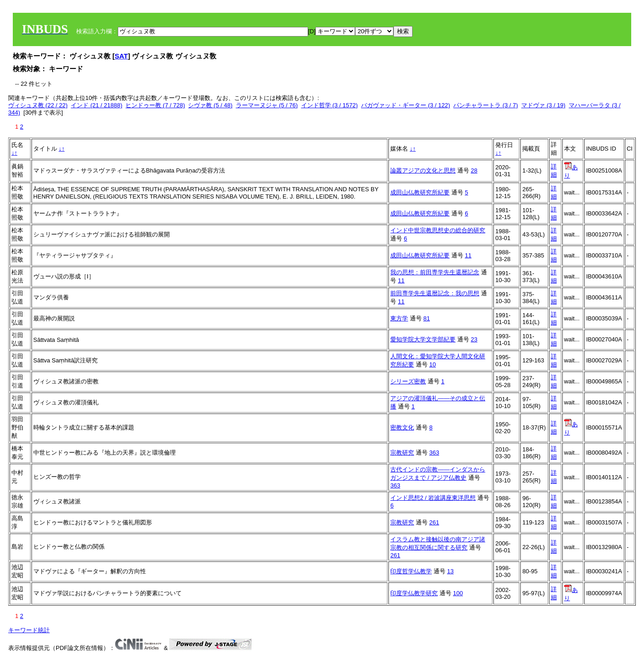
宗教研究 (402, 453)
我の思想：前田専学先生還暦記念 (435, 272)
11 (468, 255)
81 (426, 318)
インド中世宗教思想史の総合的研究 (438, 230)
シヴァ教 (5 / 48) (210, 105)
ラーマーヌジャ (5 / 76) (267, 105)
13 (450, 571)
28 (474, 170)
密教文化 (402, 427)
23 (474, 339)
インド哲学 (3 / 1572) (330, 105)
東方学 (399, 318)
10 (432, 364)
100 (458, 593)
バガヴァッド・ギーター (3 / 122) (406, 105)
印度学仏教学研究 (414, 593)
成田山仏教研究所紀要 (420, 192)
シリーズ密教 (408, 381)
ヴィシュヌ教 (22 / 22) (38, 105)
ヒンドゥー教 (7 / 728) (155, 105)
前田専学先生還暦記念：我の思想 (435, 293)
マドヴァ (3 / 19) (543, 105)
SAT (121, 56)
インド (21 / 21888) (97, 105)
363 (434, 453)
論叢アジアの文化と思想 (423, 170)
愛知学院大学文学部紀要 (423, 339)
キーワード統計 (29, 630)
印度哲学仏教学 (411, 571)
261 (434, 522)
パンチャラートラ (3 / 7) (486, 105)
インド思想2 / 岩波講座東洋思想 (433, 498)
